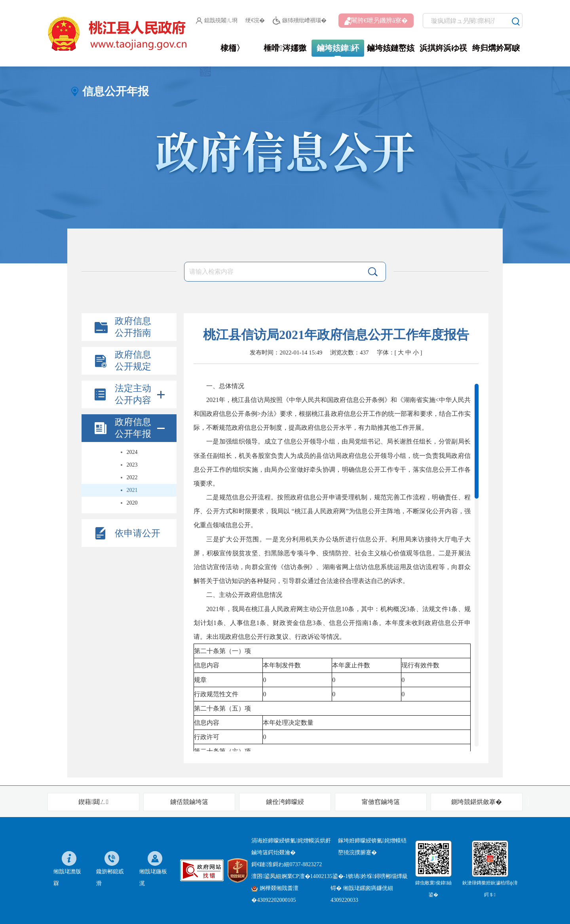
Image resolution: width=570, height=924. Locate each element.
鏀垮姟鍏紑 (338, 48)
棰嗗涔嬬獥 (285, 48)
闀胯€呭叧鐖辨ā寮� (376, 21)
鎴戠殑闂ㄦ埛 (217, 21)
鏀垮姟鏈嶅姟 (391, 48)
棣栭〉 (232, 48)
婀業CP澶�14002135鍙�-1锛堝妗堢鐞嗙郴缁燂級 (345, 876)
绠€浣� (255, 20)
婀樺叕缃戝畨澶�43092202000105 (275, 894)
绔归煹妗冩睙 (496, 48)
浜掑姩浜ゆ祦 (443, 48)
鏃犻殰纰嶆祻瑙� (299, 21)
